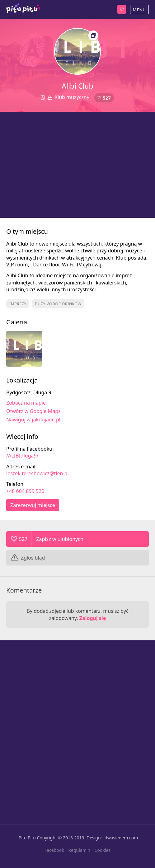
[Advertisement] (77, 165)
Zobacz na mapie (26, 403)
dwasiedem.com (121, 838)
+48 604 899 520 (25, 491)
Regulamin (79, 850)
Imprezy (18, 304)
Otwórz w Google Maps (33, 411)
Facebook (54, 850)
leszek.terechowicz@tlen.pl (38, 473)
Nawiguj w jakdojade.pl (33, 420)
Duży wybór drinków (58, 304)
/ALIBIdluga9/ (22, 456)
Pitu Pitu (27, 838)
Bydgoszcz (23, 9)
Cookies (103, 850)
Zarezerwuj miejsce (33, 505)
